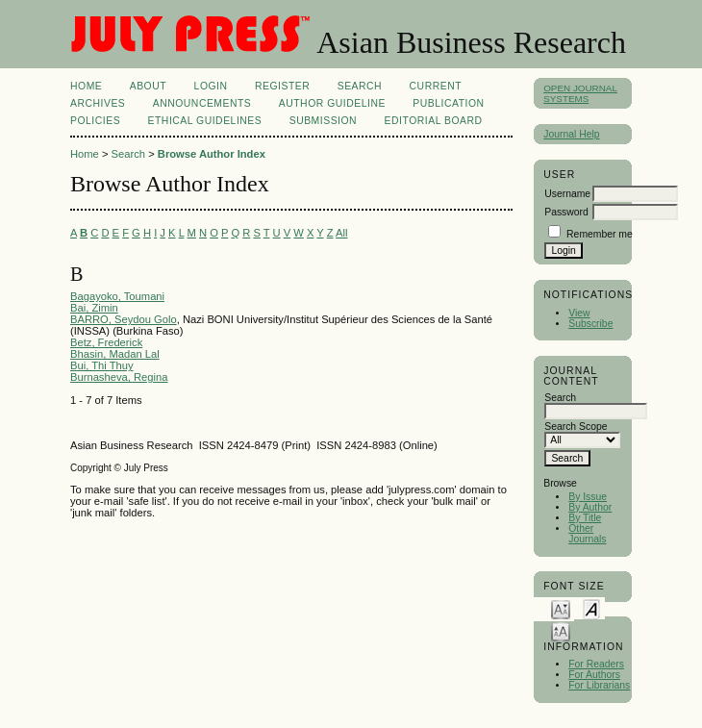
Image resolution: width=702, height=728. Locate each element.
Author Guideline (332, 103)
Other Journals (587, 534)
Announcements (202, 103)
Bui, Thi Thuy (102, 365)
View (579, 313)
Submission (323, 121)
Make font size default (591, 608)
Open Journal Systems (580, 93)
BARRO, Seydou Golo (124, 319)
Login (211, 86)
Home (86, 86)
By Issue (588, 497)
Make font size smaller (561, 608)
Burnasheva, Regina (119, 377)
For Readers (596, 664)
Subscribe (590, 324)
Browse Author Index (212, 154)
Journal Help (571, 134)
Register (282, 86)
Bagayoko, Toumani (117, 296)
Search (360, 86)
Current (436, 86)
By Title (585, 518)
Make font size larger (561, 630)
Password (566, 212)
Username (567, 194)
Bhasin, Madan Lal (115, 354)
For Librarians (599, 685)
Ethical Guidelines (205, 121)
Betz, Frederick (106, 342)
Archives (98, 103)
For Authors (594, 675)
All (341, 233)
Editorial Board (434, 121)
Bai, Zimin (94, 308)
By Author (590, 507)
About (148, 86)
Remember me (600, 234)
